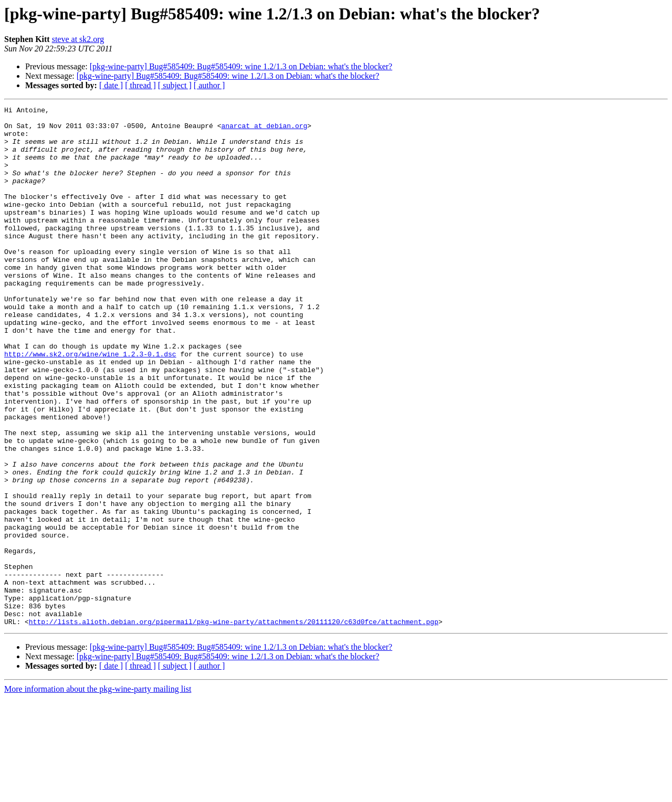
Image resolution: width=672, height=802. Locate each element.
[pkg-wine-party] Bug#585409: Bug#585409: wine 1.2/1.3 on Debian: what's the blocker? (241, 66)
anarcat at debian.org (264, 130)
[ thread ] (140, 85)
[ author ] (209, 85)
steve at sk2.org (78, 39)
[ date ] (111, 85)
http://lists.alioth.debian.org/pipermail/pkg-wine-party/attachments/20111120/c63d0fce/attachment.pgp (234, 725)
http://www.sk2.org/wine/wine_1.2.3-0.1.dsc (90, 404)
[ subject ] (175, 85)
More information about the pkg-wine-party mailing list (98, 793)
